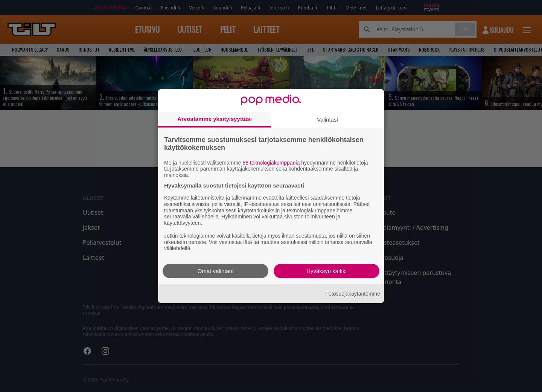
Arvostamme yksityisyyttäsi (215, 118)
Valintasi (327, 119)
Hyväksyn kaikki (327, 271)
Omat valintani (216, 271)
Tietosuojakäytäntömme (352, 293)
